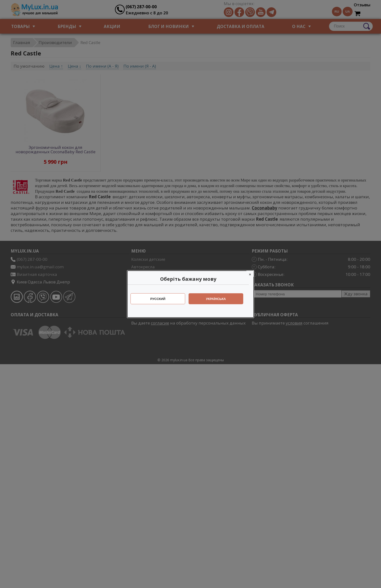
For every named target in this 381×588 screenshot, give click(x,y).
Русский (160, 299)
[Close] (252, 274)
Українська (218, 299)
